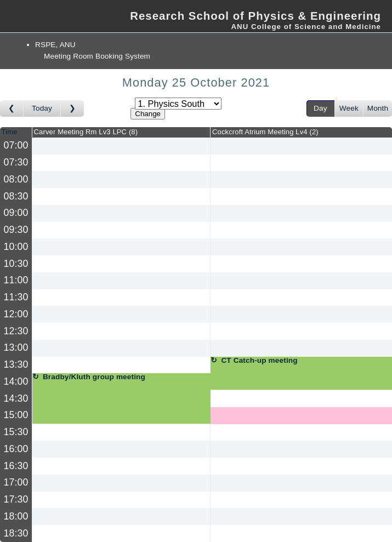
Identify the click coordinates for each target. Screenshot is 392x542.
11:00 (16, 280)
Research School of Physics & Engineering (255, 16)
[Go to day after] (72, 109)
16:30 (16, 466)
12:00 (16, 314)
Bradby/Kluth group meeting (94, 377)
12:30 (16, 331)
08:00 (16, 179)
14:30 (16, 398)
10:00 (16, 247)
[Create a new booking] (121, 146)
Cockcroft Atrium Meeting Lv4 (265, 132)
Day (320, 108)
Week (349, 108)
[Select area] (178, 104)
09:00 (16, 213)
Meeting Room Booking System (97, 56)
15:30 (16, 432)
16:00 (16, 449)
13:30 (16, 364)
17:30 (16, 499)
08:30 (16, 196)
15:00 (16, 415)
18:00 (16, 516)
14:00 (16, 381)
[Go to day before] (12, 109)
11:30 (16, 297)
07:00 (16, 145)
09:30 (16, 230)
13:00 (16, 347)
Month (378, 108)
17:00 (16, 482)
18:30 (16, 533)
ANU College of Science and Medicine (306, 27)
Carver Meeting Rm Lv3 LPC (86, 132)
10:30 (16, 264)
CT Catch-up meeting (259, 361)
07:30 (16, 162)
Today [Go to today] (42, 108)
